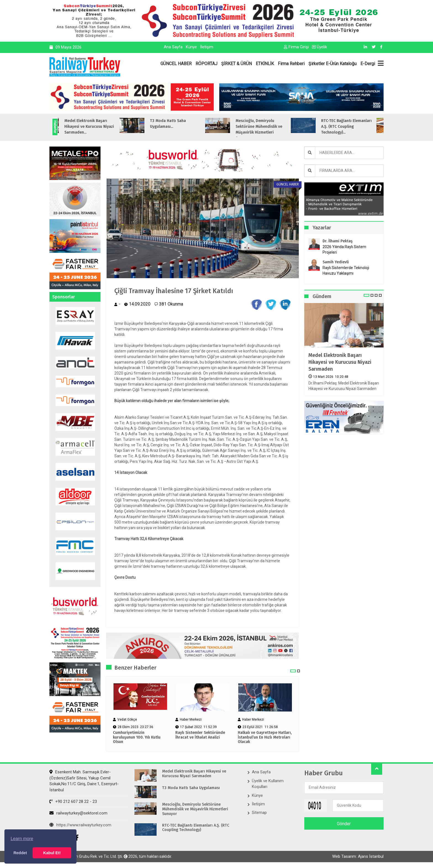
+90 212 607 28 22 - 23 (73, 801)
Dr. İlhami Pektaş (338, 241)
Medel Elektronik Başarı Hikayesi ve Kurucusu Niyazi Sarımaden (340, 362)
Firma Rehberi (291, 64)
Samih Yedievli (336, 262)
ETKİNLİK (265, 64)
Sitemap (259, 813)
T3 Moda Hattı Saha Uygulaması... (177, 124)
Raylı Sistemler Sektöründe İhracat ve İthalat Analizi (200, 735)
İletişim (207, 47)
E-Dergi (368, 64)
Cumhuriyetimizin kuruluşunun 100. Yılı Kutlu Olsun (137, 737)
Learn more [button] (22, 839)
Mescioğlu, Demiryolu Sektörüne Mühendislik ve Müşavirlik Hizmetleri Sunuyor (195, 809)
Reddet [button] (20, 853)
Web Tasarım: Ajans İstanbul (358, 856)
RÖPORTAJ (206, 64)
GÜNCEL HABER (176, 64)
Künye (191, 47)
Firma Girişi (296, 47)
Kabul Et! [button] (52, 853)
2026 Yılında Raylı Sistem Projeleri (344, 249)
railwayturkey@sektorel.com (78, 813)
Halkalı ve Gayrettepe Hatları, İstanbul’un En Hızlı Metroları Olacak (265, 737)
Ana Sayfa (173, 47)
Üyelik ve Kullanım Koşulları (268, 784)
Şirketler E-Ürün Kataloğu (332, 64)
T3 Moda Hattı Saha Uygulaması (191, 788)
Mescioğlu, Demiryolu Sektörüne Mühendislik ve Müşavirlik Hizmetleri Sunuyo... (268, 129)
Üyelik (320, 47)
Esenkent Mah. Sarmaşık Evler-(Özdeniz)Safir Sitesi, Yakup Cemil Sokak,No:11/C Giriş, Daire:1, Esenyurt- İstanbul (84, 781)
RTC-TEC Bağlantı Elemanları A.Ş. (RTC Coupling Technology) (196, 828)
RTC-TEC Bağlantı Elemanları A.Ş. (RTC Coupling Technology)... (356, 127)
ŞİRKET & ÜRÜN (237, 64)
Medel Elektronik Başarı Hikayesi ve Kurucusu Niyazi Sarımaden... (99, 127)
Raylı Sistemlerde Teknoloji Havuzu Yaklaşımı (346, 270)
